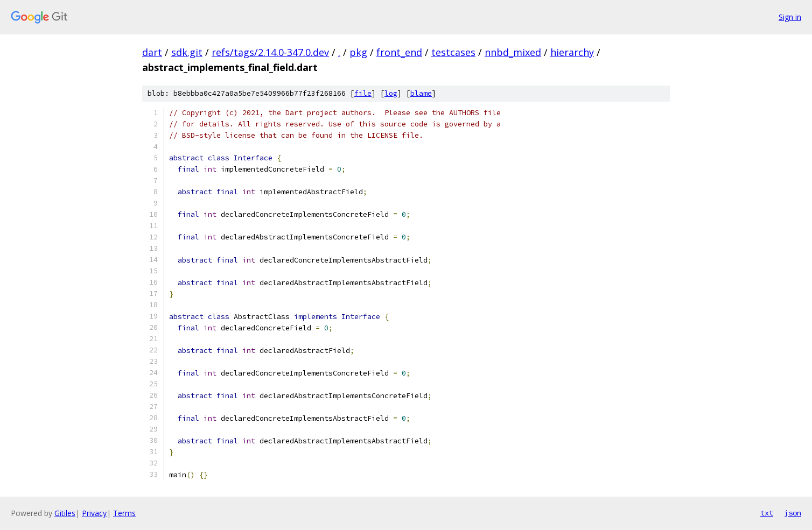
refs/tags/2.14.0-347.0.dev (270, 52)
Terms (124, 513)
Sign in (790, 17)
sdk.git (187, 52)
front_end (399, 52)
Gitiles (65, 513)
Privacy (94, 513)
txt (767, 513)
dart (152, 52)
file (363, 93)
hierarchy (572, 52)
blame (421, 93)
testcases (453, 52)
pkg (358, 52)
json (793, 513)
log (391, 93)
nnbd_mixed (513, 52)
